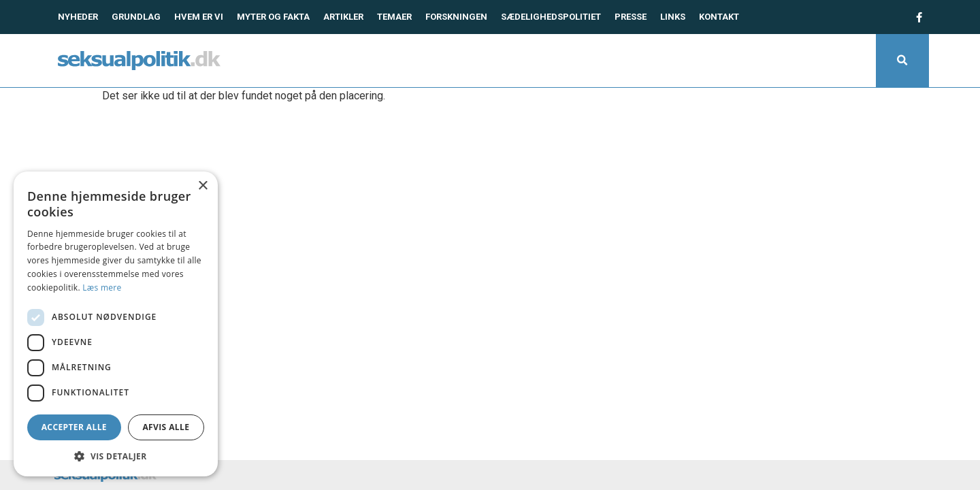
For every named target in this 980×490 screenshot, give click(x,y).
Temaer (394, 17)
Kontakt (719, 17)
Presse (631, 17)
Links (673, 17)
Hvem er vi (199, 17)
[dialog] (116, 324)
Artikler (343, 17)
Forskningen (456, 17)
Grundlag (136, 17)
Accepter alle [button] (74, 427)
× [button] (202, 186)
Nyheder (78, 17)
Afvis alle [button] (166, 427)
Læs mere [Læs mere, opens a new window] (102, 288)
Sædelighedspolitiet (551, 17)
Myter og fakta (273, 17)
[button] (902, 61)
